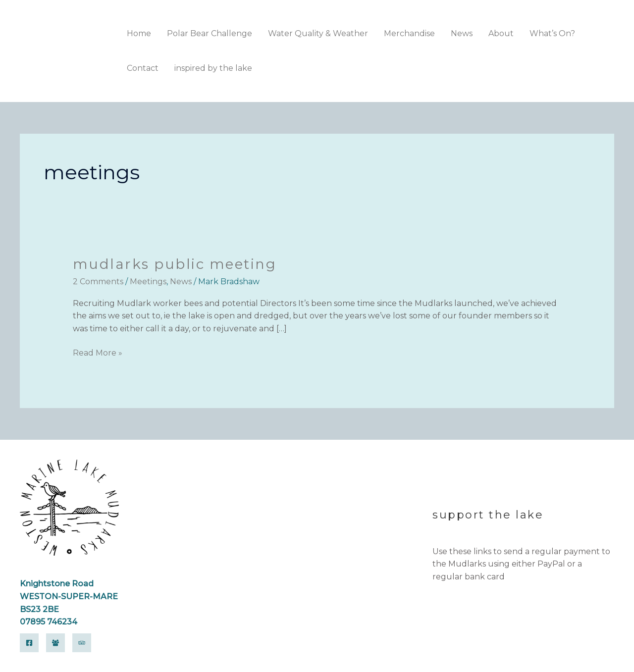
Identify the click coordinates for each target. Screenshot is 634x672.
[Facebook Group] (55, 643)
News (462, 33)
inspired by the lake (213, 68)
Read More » (98, 352)
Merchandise (409, 33)
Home (139, 33)
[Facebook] (29, 643)
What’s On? (552, 33)
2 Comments (98, 282)
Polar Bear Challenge (210, 33)
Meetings (148, 282)
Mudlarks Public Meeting (175, 264)
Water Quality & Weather (318, 33)
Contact (143, 68)
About (501, 33)
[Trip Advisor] (82, 643)
